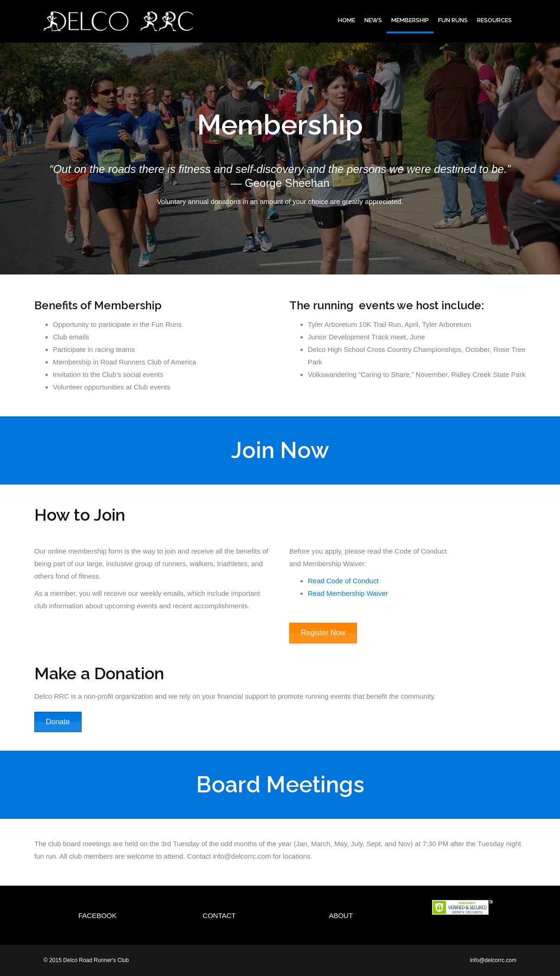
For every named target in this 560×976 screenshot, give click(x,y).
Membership (410, 20)
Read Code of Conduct (343, 581)
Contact (219, 915)
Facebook (98, 915)
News (373, 20)
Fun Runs (453, 20)
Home (347, 20)
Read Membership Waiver (348, 593)
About (341, 915)
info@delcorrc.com (493, 960)
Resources (494, 20)
